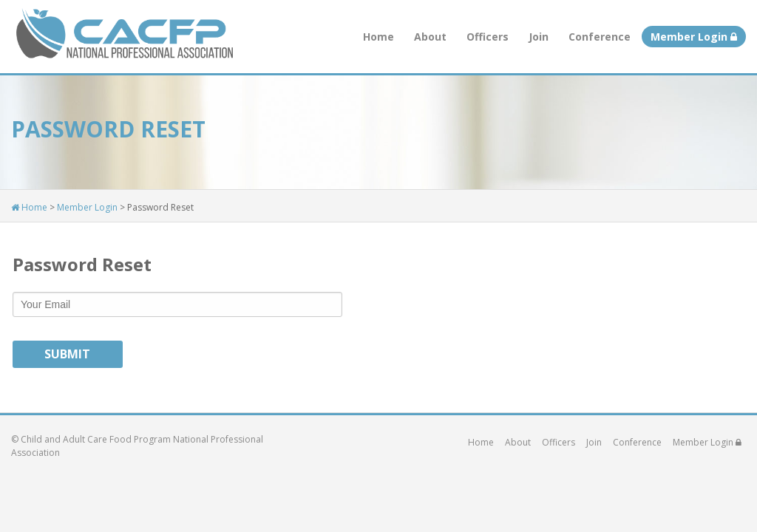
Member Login (694, 37)
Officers (488, 37)
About (430, 37)
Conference (600, 37)
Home (378, 37)
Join (539, 37)
